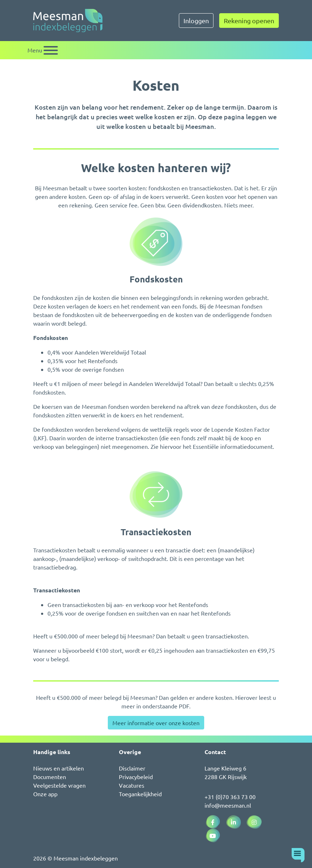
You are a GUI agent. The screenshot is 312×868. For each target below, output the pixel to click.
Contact (215, 752)
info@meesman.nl (228, 805)
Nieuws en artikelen (59, 768)
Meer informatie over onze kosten (156, 723)
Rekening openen (249, 21)
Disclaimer (132, 768)
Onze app (45, 794)
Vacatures (132, 785)
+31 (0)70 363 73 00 (230, 797)
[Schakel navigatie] (43, 50)
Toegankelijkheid (140, 794)
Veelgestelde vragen (59, 785)
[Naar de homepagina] (68, 21)
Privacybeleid (136, 777)
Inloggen (196, 21)
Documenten (50, 777)
